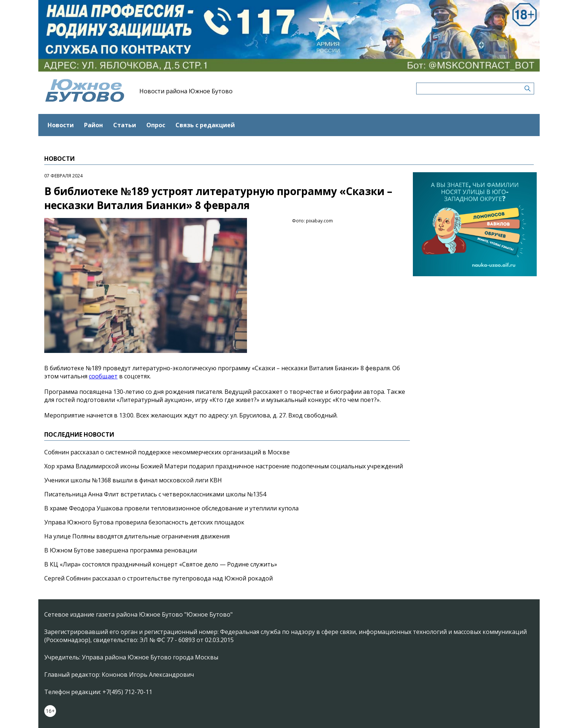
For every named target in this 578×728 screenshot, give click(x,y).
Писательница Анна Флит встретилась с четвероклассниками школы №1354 (155, 494)
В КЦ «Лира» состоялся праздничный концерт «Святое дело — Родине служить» (161, 564)
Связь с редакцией (205, 125)
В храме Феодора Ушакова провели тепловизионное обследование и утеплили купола (171, 508)
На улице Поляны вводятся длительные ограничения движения (137, 536)
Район (93, 125)
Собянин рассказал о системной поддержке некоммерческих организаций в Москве (167, 452)
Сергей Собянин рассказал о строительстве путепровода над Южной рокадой (159, 578)
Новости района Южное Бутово (186, 91)
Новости (61, 125)
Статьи (125, 125)
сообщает (103, 376)
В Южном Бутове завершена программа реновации (121, 550)
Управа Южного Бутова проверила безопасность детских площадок (144, 522)
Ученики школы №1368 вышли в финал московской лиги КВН (133, 480)
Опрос (156, 125)
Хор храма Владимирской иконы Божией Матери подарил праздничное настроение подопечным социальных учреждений (224, 466)
